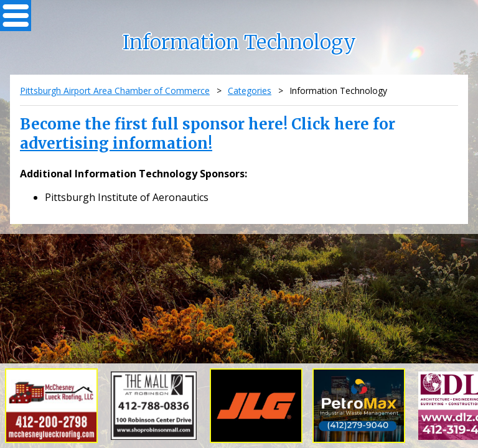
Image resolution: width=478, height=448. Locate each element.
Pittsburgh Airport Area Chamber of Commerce (115, 91)
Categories (250, 91)
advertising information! (116, 143)
